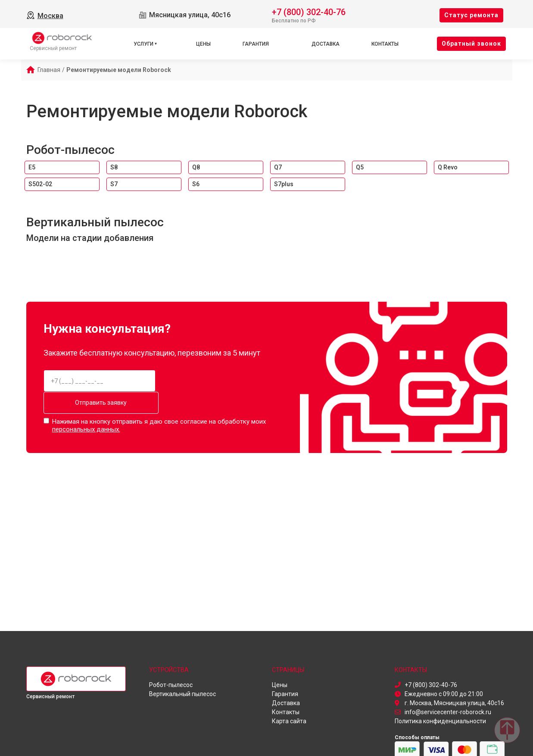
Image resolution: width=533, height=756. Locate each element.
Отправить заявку (100, 403)
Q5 (360, 167)
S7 (114, 184)
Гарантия (256, 44)
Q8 (196, 167)
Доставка (326, 44)
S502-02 (40, 184)
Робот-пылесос (70, 150)
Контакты (385, 44)
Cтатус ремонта (471, 15)
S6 (196, 184)
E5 (32, 167)
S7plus (284, 184)
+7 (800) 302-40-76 (309, 11)
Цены (203, 44)
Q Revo (448, 167)
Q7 (278, 167)
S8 (114, 167)
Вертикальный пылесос (95, 222)
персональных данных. (86, 429)
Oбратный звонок (471, 44)
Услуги (143, 44)
